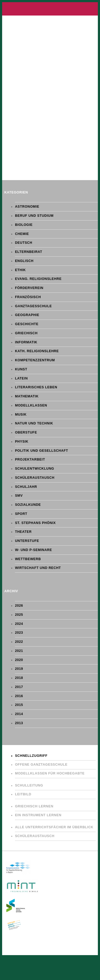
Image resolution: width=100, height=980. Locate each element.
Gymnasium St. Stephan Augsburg (50, 9)
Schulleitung (29, 785)
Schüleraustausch (35, 836)
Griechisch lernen (34, 806)
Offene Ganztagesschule (41, 765)
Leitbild (23, 794)
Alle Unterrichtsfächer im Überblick (54, 827)
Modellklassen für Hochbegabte (50, 773)
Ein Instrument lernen (38, 815)
